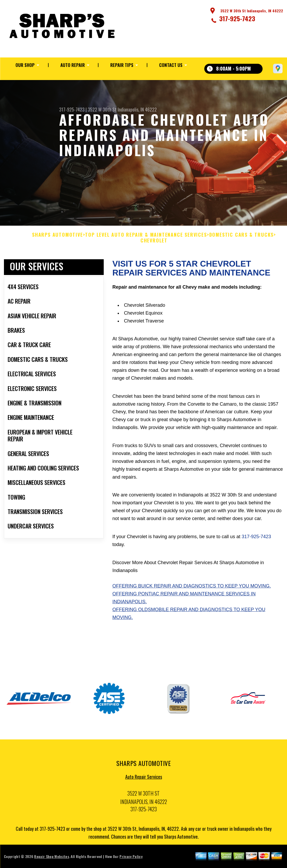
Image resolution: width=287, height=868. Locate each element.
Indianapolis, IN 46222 (137, 109)
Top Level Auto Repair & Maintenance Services (146, 237)
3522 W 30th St (102, 109)
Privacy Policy (131, 859)
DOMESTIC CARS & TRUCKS (242, 237)
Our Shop (25, 65)
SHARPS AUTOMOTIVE (58, 237)
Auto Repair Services (144, 779)
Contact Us (171, 65)
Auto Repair (73, 65)
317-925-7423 (237, 18)
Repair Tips (122, 65)
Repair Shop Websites (51, 859)
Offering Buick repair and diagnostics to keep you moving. (192, 589)
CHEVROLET (154, 243)
